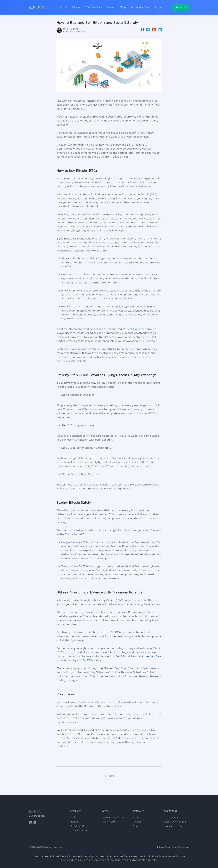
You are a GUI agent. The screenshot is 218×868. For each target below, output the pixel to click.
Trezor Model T (71, 566)
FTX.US (66, 291)
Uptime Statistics (79, 831)
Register (74, 822)
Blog (123, 7)
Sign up (181, 7)
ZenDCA (132, 329)
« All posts (109, 776)
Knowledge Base (140, 7)
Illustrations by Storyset (176, 826)
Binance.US (68, 259)
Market (111, 7)
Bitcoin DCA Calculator (176, 822)
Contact (137, 822)
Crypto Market (171, 817)
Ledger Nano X (71, 543)
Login (158, 7)
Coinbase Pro (70, 275)
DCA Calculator (94, 7)
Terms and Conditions (113, 817)
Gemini (66, 307)
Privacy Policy (109, 822)
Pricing (76, 7)
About (63, 7)
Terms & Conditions (180, 847)
